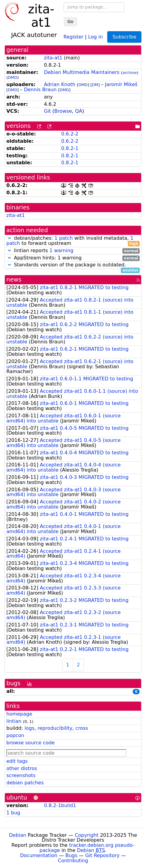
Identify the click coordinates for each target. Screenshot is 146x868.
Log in (95, 37)
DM (95, 85)
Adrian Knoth (60, 84)
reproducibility (55, 728)
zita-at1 (53, 58)
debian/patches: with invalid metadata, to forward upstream (73, 241)
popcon (15, 735)
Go (70, 22)
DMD (13, 77)
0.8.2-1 (70, 148)
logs (30, 728)
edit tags (17, 761)
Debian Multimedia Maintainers (82, 72)
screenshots (21, 775)
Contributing (73, 861)
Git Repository (102, 855)
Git (47, 111)
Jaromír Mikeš (121, 84)
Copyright (87, 835)
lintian (14, 721)
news (14, 280)
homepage (19, 714)
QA (79, 111)
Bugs (71, 855)
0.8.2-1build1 (60, 805)
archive (129, 73)
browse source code (30, 743)
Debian (18, 835)
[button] (9, 238)
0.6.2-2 (70, 134)
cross (82, 728)
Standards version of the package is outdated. (73, 265)
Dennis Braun (40, 90)
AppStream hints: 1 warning (73, 258)
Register (74, 37)
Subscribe (124, 37)
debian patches (25, 783)
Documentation (39, 855)
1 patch (64, 238)
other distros (22, 768)
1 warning (61, 250)
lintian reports (73, 251)
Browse (63, 111)
